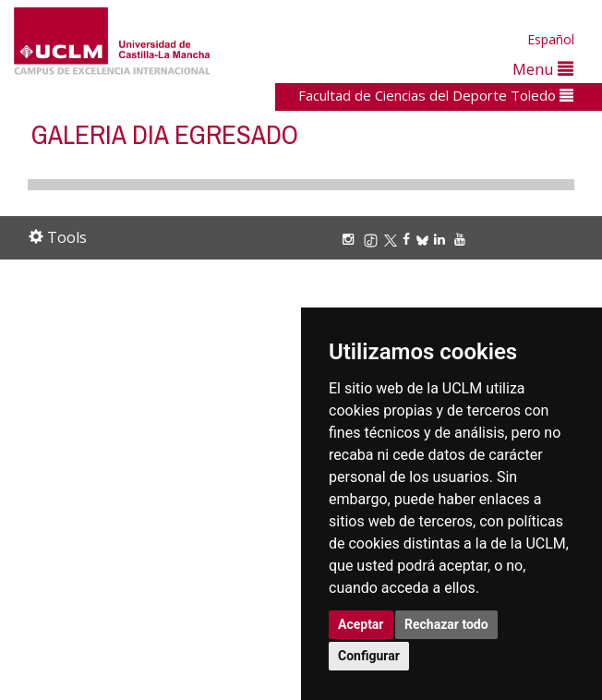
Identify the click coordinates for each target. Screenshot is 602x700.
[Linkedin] (439, 239)
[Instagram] (351, 239)
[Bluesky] (425, 239)
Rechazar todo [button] (446, 624)
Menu (543, 69)
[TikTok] (373, 239)
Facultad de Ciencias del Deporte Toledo (436, 95)
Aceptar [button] (361, 624)
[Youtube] (463, 239)
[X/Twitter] (393, 239)
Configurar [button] (369, 656)
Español (551, 39)
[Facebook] (409, 239)
